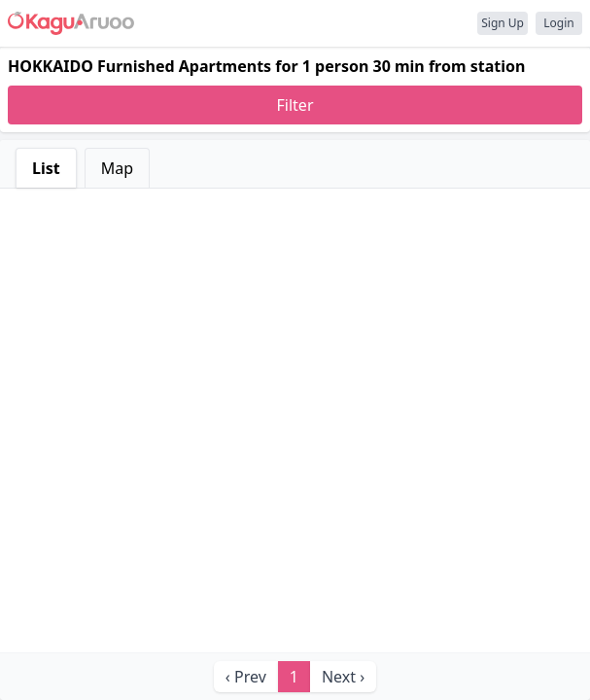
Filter (295, 105)
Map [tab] (117, 168)
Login (558, 23)
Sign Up (503, 23)
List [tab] (46, 168)
